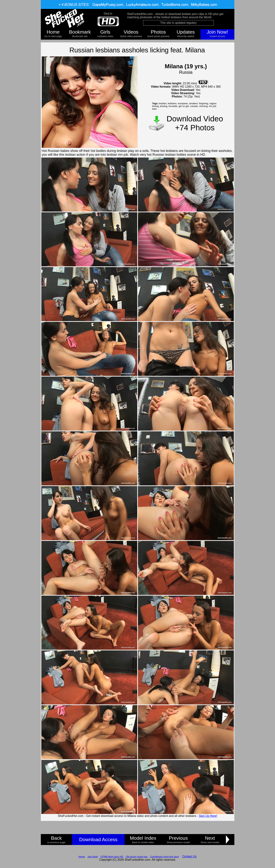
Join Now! (217, 32)
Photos (158, 32)
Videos (131, 32)
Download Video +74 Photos (195, 123)
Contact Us (189, 856)
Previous (178, 838)
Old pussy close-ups (137, 857)
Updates (186, 32)
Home (53, 32)
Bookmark (80, 32)
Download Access (98, 840)
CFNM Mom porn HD (112, 857)
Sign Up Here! (208, 816)
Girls (105, 32)
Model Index (143, 838)
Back (56, 838)
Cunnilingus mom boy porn (164, 857)
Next (210, 838)
